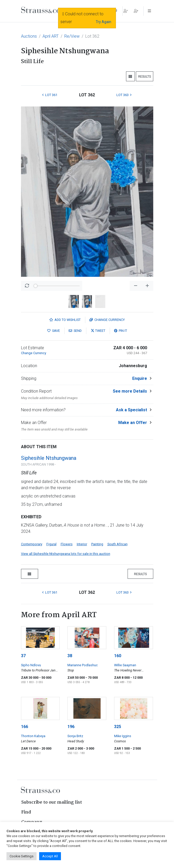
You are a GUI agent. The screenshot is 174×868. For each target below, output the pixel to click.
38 (70, 656)
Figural (51, 544)
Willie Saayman (125, 665)
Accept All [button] (50, 856)
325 (118, 727)
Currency (107, 320)
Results (145, 76)
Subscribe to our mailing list (52, 802)
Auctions (29, 36)
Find (26, 812)
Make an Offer (133, 423)
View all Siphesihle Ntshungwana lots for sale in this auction (66, 554)
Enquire (140, 378)
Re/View (72, 36)
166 (25, 727)
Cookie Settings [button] (22, 856)
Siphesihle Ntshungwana (49, 458)
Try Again (103, 22)
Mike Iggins (123, 736)
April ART (51, 36)
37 (23, 656)
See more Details (130, 391)
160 (118, 656)
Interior (82, 544)
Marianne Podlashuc (83, 665)
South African (117, 544)
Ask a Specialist (131, 410)
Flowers (67, 544)
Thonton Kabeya (33, 736)
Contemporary (32, 544)
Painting (97, 544)
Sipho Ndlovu (31, 665)
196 (71, 727)
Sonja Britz (75, 736)
